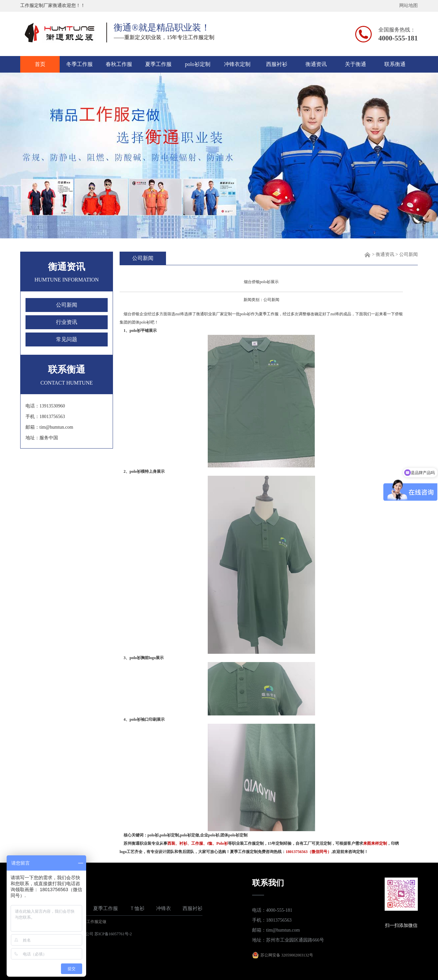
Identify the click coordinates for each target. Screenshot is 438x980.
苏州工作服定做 (92, 922)
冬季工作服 (80, 64)
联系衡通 (395, 64)
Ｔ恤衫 (137, 908)
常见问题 (67, 339)
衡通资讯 (316, 64)
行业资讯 (67, 322)
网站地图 (409, 5)
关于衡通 (356, 64)
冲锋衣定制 (237, 64)
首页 (40, 64)
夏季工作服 (158, 64)
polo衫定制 (197, 64)
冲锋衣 (164, 908)
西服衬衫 (277, 64)
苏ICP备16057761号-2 (113, 934)
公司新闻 (67, 305)
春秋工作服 (119, 64)
